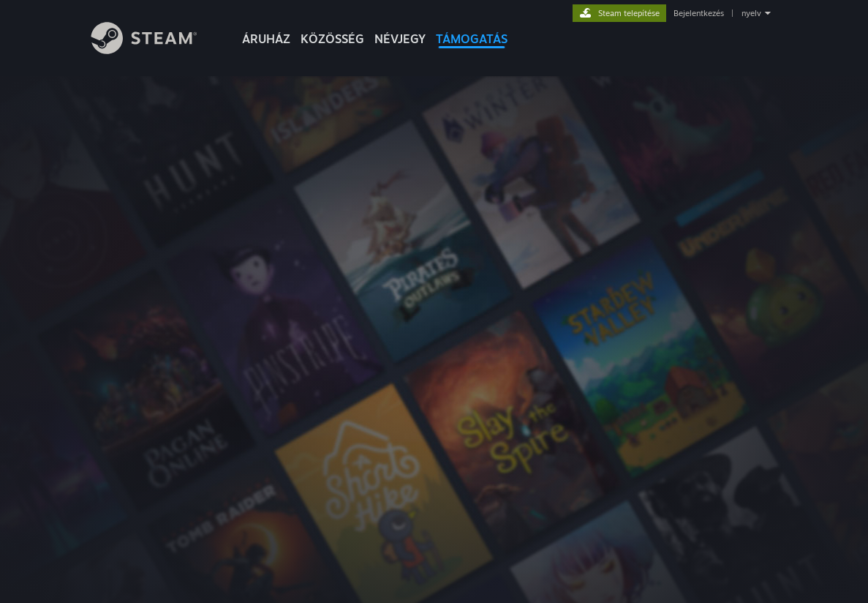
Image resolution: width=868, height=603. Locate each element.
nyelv (751, 13)
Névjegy (400, 39)
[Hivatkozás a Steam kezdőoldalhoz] (155, 50)
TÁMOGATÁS (472, 39)
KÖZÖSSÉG (332, 39)
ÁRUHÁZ (266, 39)
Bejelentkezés (699, 13)
